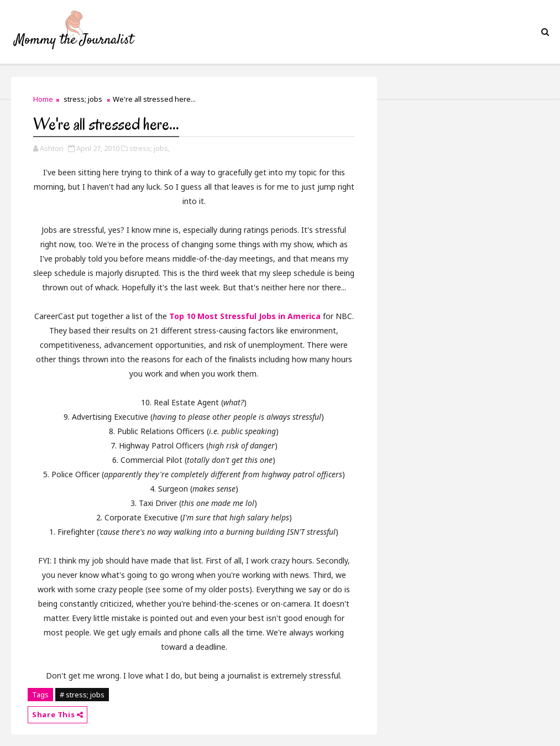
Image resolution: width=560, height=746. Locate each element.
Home (43, 99)
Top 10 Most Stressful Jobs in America (245, 316)
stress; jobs (83, 99)
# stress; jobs (82, 695)
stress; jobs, (150, 148)
